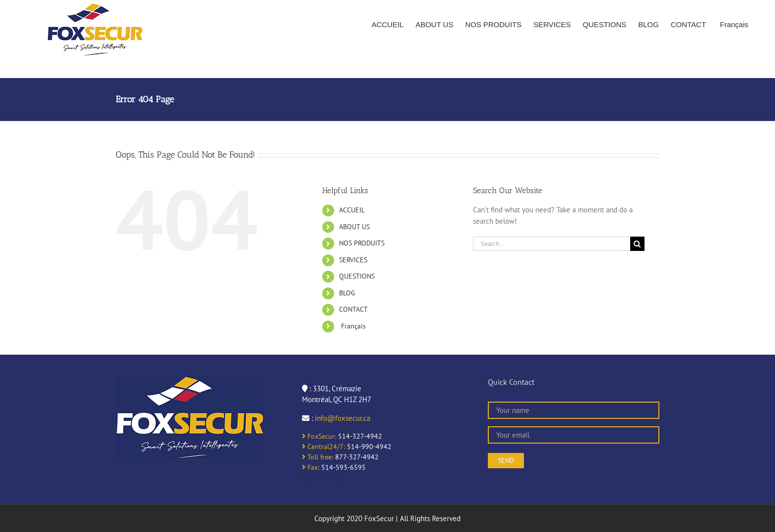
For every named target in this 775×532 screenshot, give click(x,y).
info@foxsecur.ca (343, 418)
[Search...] (552, 244)
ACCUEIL (352, 210)
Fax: (311, 467)
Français (352, 326)
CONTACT (353, 309)
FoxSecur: (319, 436)
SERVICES (353, 260)
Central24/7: (323, 447)
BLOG (347, 293)
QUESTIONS (357, 276)
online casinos (324, 478)
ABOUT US (354, 227)
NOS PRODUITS (362, 243)
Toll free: (318, 457)
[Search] (637, 244)
